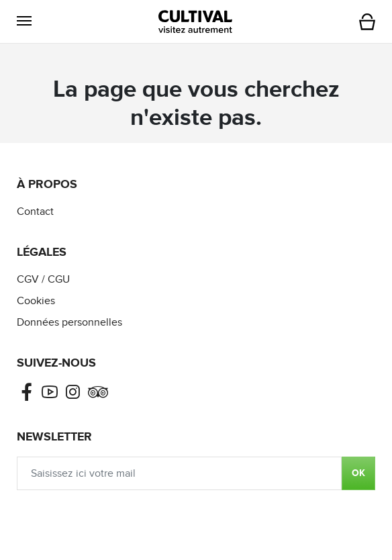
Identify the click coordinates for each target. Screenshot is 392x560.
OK (358, 473)
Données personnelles (69, 323)
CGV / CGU (43, 280)
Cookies (36, 301)
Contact (35, 212)
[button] (24, 21)
